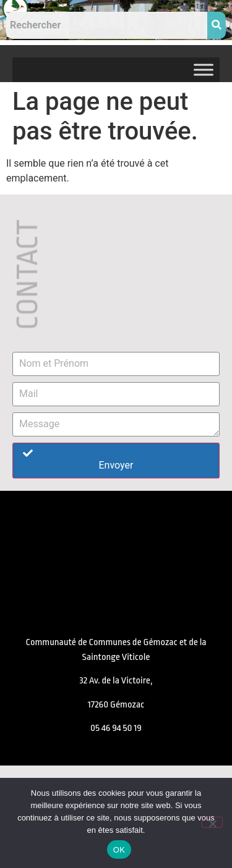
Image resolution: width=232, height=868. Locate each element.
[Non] (212, 822)
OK (119, 850)
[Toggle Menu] (204, 69)
